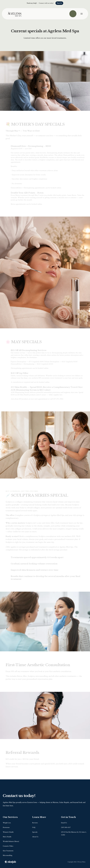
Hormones (6, 827)
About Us (35, 837)
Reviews (35, 823)
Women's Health (8, 832)
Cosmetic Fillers (8, 846)
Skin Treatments (8, 851)
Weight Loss (7, 823)
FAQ (34, 827)
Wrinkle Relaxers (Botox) (11, 841)
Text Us (59, 3)
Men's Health (7, 837)
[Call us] (73, 14)
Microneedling (7, 855)
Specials (35, 832)
